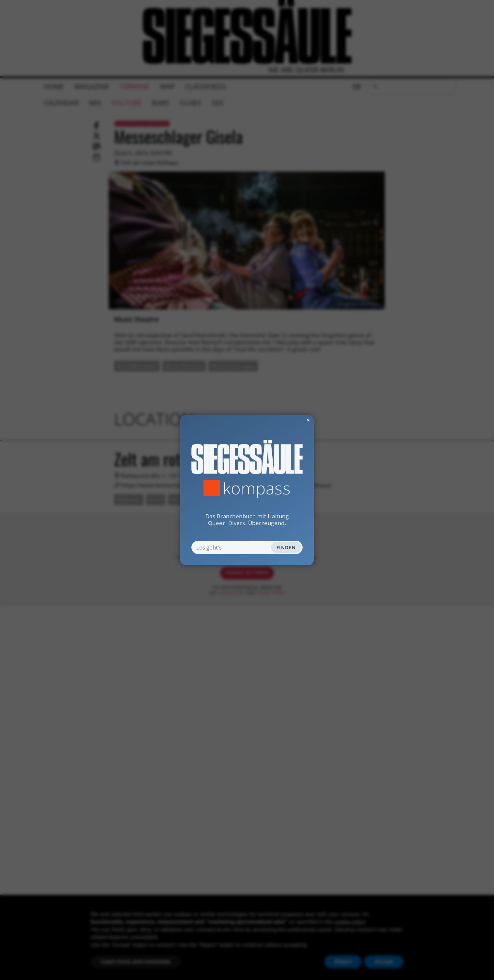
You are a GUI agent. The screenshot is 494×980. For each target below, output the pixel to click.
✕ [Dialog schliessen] (292, 420)
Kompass (257, 488)
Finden (286, 547)
